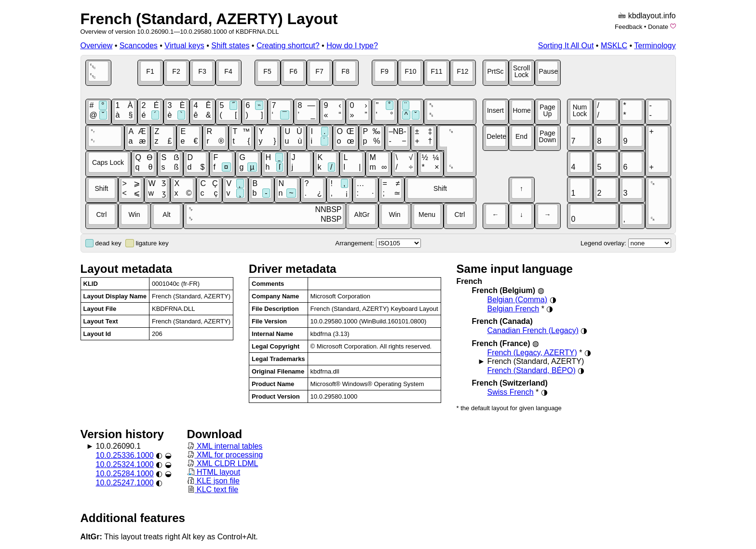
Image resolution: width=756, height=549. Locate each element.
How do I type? (352, 46)
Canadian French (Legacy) (533, 330)
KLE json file (213, 481)
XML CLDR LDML (223, 463)
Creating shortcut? (288, 46)
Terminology (655, 46)
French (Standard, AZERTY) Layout (209, 19)
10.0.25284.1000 (125, 474)
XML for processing (225, 455)
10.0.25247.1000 (125, 483)
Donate (658, 27)
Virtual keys (184, 46)
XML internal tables (225, 446)
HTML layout (214, 472)
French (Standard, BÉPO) (532, 370)
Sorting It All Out (566, 46)
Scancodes (139, 46)
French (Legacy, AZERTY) (532, 353)
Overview (97, 46)
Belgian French (513, 309)
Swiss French (511, 392)
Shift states (230, 46)
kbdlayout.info (652, 16)
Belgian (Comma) (517, 300)
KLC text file (213, 489)
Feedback (628, 27)
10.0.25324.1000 (125, 464)
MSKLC (614, 46)
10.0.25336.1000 (125, 455)
